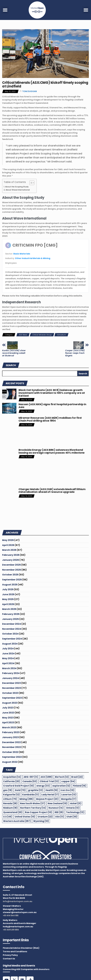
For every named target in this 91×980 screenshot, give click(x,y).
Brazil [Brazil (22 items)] (77, 777)
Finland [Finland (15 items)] (80, 786)
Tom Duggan (30, 91)
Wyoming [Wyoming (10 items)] (41, 821)
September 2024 (12, 639)
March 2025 (9, 609)
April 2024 (8, 663)
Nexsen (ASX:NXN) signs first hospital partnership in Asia (52, 406)
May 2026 (8, 540)
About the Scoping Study (17, 187)
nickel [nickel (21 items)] (76, 803)
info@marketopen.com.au (18, 901)
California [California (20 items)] (12, 781)
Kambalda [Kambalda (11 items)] (31, 795)
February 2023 (11, 732)
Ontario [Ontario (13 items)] (73, 808)
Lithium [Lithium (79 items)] (10, 799)
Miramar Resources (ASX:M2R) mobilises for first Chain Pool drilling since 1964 (50, 419)
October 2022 (10, 752)
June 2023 (8, 713)
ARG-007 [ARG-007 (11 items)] (31, 777)
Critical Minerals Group (42, 335)
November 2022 (12, 747)
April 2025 (8, 604)
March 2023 (9, 727)
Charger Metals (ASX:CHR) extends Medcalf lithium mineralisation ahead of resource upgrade (52, 491)
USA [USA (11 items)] (60, 817)
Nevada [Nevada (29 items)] (10, 803)
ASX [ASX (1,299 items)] (47, 777)
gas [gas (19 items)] (8, 790)
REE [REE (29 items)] (59, 812)
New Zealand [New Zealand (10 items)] (58, 803)
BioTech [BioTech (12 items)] (62, 777)
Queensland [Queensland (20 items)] (13, 812)
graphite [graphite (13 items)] (36, 790)
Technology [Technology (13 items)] (75, 812)
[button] (5, 10)
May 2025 (8, 599)
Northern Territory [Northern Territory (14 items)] (33, 808)
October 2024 (10, 634)
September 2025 (12, 580)
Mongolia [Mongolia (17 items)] (69, 799)
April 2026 (8, 545)
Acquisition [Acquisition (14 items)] (12, 777)
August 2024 (10, 644)
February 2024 (11, 673)
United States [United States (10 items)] (25, 817)
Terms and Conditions (15, 952)
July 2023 (8, 708)
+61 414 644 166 (11, 915)
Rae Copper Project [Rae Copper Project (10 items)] (39, 812)
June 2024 (8, 654)
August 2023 (10, 703)
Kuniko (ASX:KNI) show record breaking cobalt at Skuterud (14, 353)
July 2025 (8, 589)
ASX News (23, 335)
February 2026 (11, 555)
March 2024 (9, 668)
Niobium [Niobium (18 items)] (10, 808)
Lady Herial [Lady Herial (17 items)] (50, 795)
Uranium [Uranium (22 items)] (45, 817)
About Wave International (18, 190)
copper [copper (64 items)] (68, 781)
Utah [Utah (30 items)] (72, 817)
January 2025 (10, 619)
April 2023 (8, 722)
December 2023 (11, 683)
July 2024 (8, 649)
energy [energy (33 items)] (43, 786)
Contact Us (9, 959)
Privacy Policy (10, 955)
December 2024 (12, 624)
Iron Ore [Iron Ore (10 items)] (67, 790)
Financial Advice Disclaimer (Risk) (21, 948)
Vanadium (61, 335)
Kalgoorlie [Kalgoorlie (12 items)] (11, 795)
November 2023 (12, 688)
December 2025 (11, 565)
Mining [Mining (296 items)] (27, 799)
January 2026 (11, 560)
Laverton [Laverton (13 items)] (69, 795)
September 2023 (12, 698)
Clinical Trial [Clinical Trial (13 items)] (49, 781)
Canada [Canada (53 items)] (30, 781)
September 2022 (12, 757)
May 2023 (8, 718)
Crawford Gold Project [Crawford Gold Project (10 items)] (19, 786)
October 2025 (10, 575)
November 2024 (12, 629)
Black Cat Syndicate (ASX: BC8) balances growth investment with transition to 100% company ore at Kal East (52, 393)
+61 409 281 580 (11, 930)
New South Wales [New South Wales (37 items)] (33, 803)
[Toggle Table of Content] (30, 183)
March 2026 (9, 550)
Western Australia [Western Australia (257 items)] (17, 821)
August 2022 (10, 762)
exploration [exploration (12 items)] (61, 786)
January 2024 (11, 678)
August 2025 (10, 585)
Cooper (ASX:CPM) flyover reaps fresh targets (75, 353)
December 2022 (11, 742)
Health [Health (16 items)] (52, 790)
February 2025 (11, 614)
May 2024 (8, 658)
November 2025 (12, 570)
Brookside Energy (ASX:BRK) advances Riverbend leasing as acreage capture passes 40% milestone (52, 451)
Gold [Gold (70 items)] (20, 790)
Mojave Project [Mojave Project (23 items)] (47, 799)
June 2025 (8, 594)
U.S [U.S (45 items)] (8, 817)
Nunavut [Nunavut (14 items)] (56, 808)
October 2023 (10, 693)
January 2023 (10, 737)
